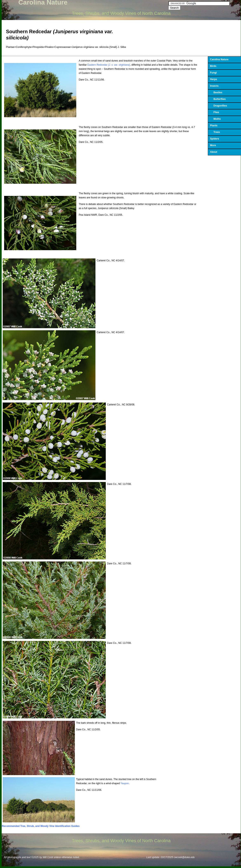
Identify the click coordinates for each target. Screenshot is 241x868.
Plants (214, 126)
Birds (213, 66)
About (214, 152)
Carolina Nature (219, 59)
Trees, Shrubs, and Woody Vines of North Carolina (121, 13)
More (213, 145)
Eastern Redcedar (109, 65)
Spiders (215, 139)
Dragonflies (219, 106)
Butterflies (218, 99)
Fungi (213, 73)
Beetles (216, 92)
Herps (214, 79)
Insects (214, 86)
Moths (215, 119)
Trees (215, 132)
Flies (215, 112)
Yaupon (125, 783)
